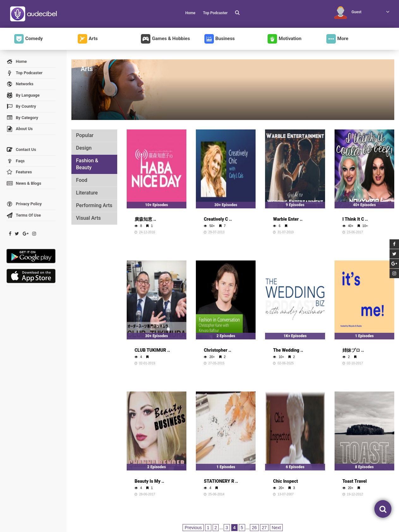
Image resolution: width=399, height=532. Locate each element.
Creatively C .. (218, 219)
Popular (85, 135)
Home (190, 13)
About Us (19, 129)
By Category (22, 118)
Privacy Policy (24, 204)
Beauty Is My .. (149, 481)
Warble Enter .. (288, 219)
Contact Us (21, 150)
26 (254, 528)
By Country (21, 107)
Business (220, 39)
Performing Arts (94, 205)
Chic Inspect (285, 481)
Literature (87, 193)
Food (82, 180)
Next (276, 528)
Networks (20, 84)
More (337, 39)
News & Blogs (24, 184)
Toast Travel (355, 481)
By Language (23, 96)
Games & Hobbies (165, 39)
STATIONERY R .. (221, 481)
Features (19, 172)
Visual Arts (88, 218)
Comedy (28, 39)
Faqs (15, 161)
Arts (88, 39)
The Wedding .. (288, 350)
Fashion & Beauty (87, 164)
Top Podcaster (215, 13)
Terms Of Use (24, 215)
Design (84, 148)
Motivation (284, 39)
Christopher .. (218, 350)
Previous (193, 528)
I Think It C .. (355, 219)
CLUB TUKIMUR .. (152, 350)
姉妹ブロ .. (353, 350)
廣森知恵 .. (145, 219)
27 (264, 528)
